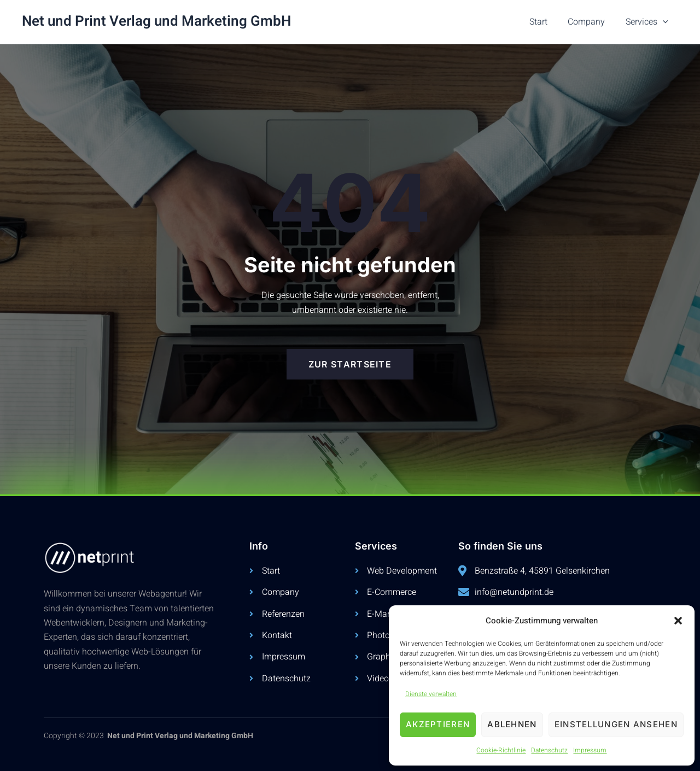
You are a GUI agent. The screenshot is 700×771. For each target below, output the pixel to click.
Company (591, 22)
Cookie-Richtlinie (501, 750)
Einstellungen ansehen (616, 724)
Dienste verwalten (431, 694)
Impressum (590, 750)
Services (648, 22)
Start (546, 22)
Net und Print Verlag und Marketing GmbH (156, 21)
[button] (678, 621)
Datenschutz (549, 750)
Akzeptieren (438, 724)
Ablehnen (512, 724)
